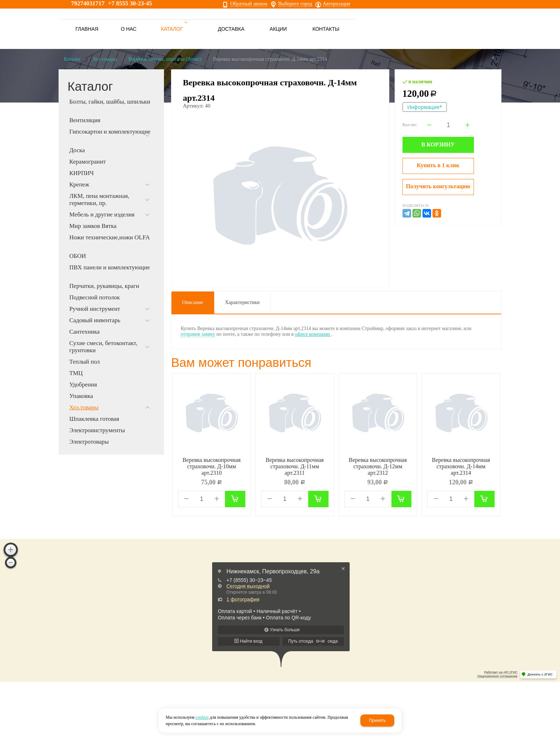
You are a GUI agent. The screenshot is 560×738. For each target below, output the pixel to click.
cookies (202, 717)
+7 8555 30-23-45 (130, 3)
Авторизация (337, 4)
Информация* (425, 107)
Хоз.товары (104, 59)
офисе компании (313, 334)
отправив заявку (198, 334)
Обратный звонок (249, 4)
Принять (377, 720)
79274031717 (88, 3)
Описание (193, 302)
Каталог (72, 59)
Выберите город (295, 4)
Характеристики (242, 302)
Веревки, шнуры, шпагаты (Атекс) (165, 59)
